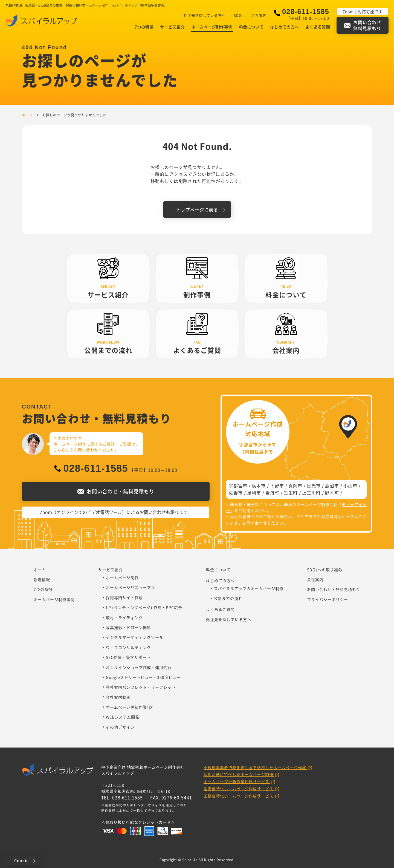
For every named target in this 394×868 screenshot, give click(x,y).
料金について (251, 27)
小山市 (350, 485)
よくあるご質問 (220, 609)
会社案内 (259, 15)
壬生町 (291, 493)
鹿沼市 (332, 485)
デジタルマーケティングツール (135, 637)
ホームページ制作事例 (212, 27)
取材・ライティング (124, 617)
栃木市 (259, 485)
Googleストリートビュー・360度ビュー (143, 677)
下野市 (277, 485)
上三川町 (311, 493)
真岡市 (295, 485)
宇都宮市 (238, 485)
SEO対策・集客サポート (128, 657)
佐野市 (236, 493)
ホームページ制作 (122, 577)
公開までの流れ (228, 598)
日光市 (314, 485)
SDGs (239, 15)
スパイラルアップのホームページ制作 (249, 588)
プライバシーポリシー (328, 599)
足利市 (254, 493)
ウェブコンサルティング (128, 647)
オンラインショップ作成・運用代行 (139, 667)
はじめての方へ (284, 27)
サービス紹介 (172, 27)
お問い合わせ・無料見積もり (334, 589)
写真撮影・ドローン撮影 (128, 627)
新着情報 (42, 579)
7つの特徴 (144, 27)
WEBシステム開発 (123, 717)
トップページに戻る (197, 209)
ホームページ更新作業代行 (131, 707)
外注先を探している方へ (205, 15)
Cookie (21, 860)
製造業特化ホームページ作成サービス (239, 789)
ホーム (40, 570)
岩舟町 (272, 493)
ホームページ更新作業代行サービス (237, 781)
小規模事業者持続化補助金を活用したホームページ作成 (255, 768)
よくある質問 (318, 27)
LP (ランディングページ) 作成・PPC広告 (144, 607)
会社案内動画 (118, 697)
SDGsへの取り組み (325, 570)
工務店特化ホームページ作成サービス (239, 796)
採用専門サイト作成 (124, 597)
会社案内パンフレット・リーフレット (141, 687)
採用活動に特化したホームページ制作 (239, 774)
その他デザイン (120, 727)
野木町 (332, 493)
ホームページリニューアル (131, 587)
